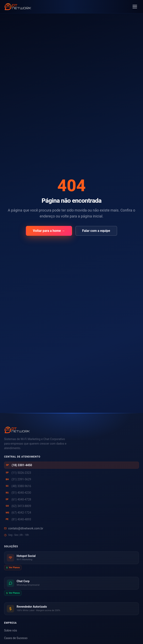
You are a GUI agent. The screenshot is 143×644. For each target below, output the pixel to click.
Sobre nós (11, 630)
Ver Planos (13, 568)
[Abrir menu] (135, 7)
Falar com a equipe (96, 231)
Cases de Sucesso (16, 638)
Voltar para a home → (49, 231)
